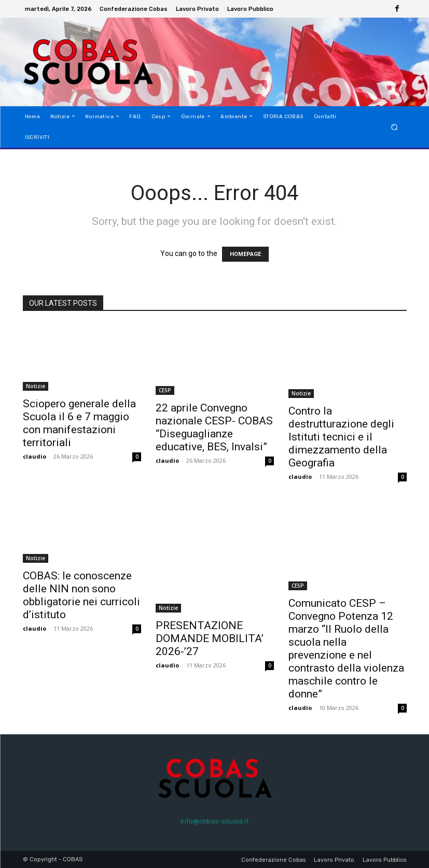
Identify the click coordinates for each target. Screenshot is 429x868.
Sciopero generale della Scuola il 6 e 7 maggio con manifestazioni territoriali (79, 423)
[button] (394, 127)
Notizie (36, 386)
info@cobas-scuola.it (214, 821)
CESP (165, 390)
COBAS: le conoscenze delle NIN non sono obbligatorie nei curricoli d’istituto (81, 595)
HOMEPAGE (245, 254)
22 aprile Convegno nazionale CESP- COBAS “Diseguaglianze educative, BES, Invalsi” (214, 427)
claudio (34, 456)
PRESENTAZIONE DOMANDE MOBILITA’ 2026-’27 (210, 638)
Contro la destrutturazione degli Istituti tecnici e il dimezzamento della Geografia (341, 437)
